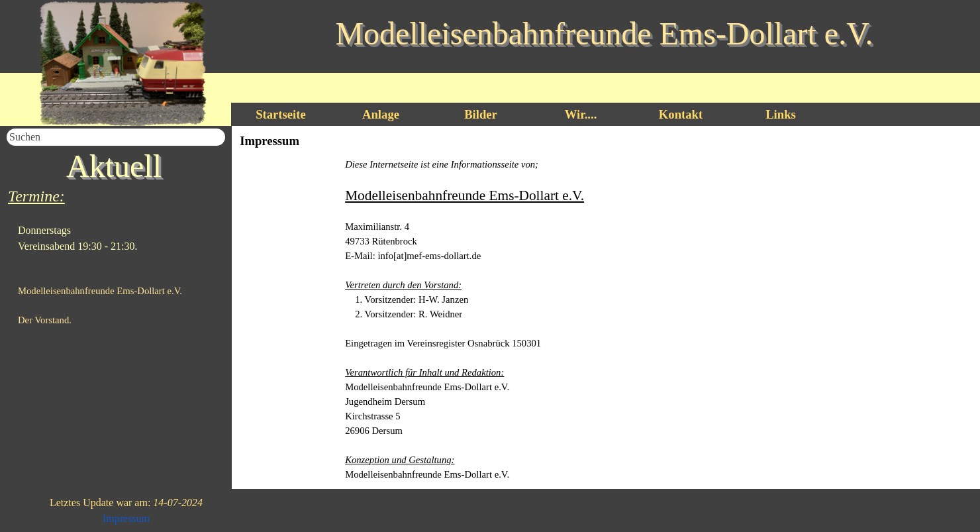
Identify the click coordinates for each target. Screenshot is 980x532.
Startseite (281, 114)
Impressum (126, 518)
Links (781, 114)
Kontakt (681, 114)
